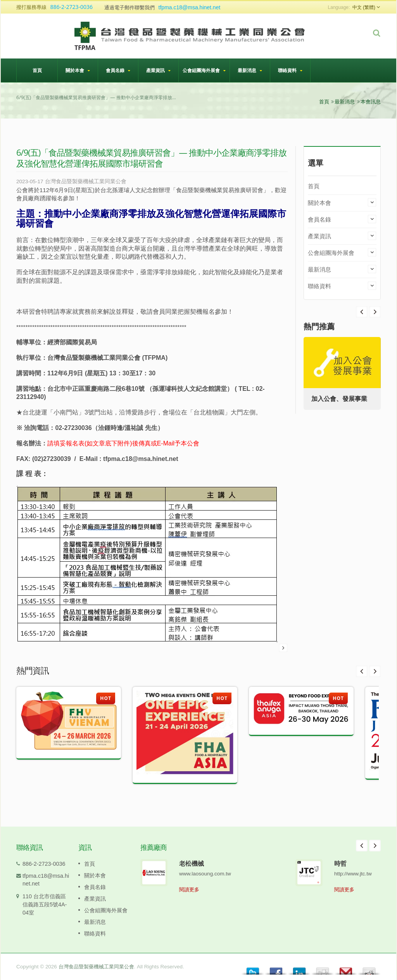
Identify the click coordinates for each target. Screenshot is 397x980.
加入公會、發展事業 (339, 399)
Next (362, 312)
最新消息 (250, 70)
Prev (375, 312)
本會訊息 (371, 102)
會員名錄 (118, 70)
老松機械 (192, 863)
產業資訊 (158, 70)
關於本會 (78, 70)
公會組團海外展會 (204, 70)
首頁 (37, 70)
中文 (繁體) (364, 7)
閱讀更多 (189, 890)
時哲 (340, 863)
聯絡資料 (290, 70)
